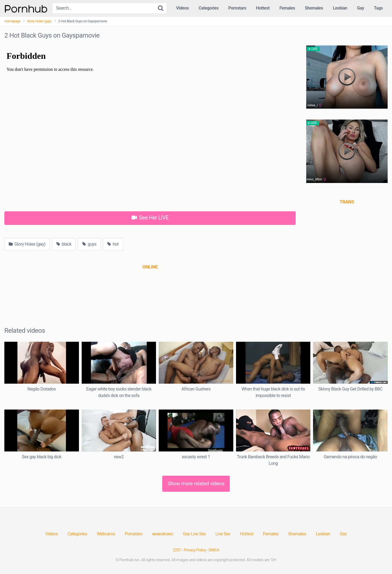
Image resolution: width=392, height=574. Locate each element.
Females (287, 8)
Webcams (106, 534)
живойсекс (163, 534)
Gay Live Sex (194, 534)
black (64, 244)
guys (89, 244)
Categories (208, 8)
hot (113, 244)
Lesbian (340, 8)
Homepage (12, 21)
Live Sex (223, 534)
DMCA (214, 550)
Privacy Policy (195, 550)
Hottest (263, 8)
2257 (177, 550)
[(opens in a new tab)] (150, 267)
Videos (183, 8)
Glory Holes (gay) (39, 21)
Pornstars (237, 8)
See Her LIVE (150, 218)
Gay (360, 8)
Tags (378, 8)
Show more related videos (196, 483)
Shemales (314, 8)
